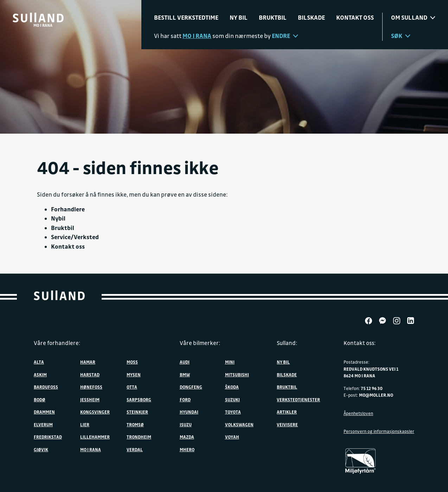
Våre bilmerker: (200, 343)
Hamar (88, 362)
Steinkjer (137, 412)
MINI (230, 362)
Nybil (58, 218)
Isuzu (186, 424)
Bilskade (311, 17)
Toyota (233, 412)
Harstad (90, 375)
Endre (285, 36)
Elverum (43, 424)
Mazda (187, 437)
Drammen (44, 412)
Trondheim (139, 437)
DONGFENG (191, 387)
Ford (185, 400)
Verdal (135, 449)
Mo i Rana (91, 449)
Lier (85, 424)
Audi (185, 362)
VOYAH (232, 437)
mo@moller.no (376, 395)
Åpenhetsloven (358, 413)
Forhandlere (68, 209)
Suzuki (232, 400)
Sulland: (287, 343)
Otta (132, 387)
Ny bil (239, 17)
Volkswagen (239, 424)
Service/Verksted (75, 237)
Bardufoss (46, 387)
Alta (39, 362)
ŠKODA (232, 387)
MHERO (187, 449)
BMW (185, 375)
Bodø (40, 400)
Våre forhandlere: (57, 343)
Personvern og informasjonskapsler (379, 431)
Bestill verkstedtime (186, 17)
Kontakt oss (355, 17)
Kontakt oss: (360, 343)
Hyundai (189, 412)
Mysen (134, 375)
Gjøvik (41, 449)
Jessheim (90, 400)
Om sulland (413, 17)
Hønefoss (91, 387)
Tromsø (135, 424)
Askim (40, 375)
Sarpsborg (139, 400)
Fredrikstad (48, 437)
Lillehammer (95, 437)
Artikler (287, 412)
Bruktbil (273, 17)
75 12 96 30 (372, 388)
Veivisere (287, 424)
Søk (401, 36)
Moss (132, 362)
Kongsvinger (95, 412)
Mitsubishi (237, 375)
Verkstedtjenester (298, 400)
